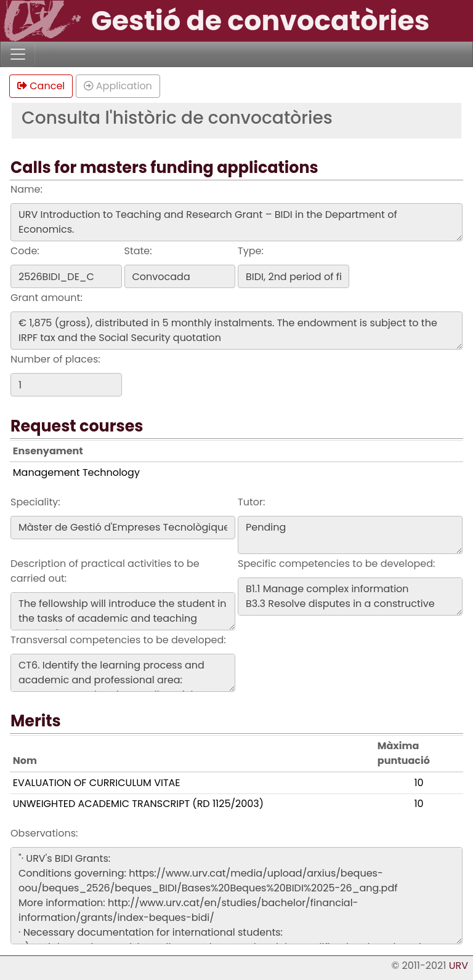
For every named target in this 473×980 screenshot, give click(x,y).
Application (118, 86)
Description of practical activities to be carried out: (105, 571)
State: (138, 251)
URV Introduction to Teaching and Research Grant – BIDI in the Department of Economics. (236, 222)
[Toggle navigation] (18, 54)
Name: (26, 189)
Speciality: (35, 502)
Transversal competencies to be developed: (118, 640)
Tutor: (251, 502)
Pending (350, 535)
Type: (251, 251)
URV (459, 966)
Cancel (41, 86)
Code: (25, 251)
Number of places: (55, 359)
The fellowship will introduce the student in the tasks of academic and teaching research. (123, 611)
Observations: (44, 833)
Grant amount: (46, 298)
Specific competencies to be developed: (336, 564)
